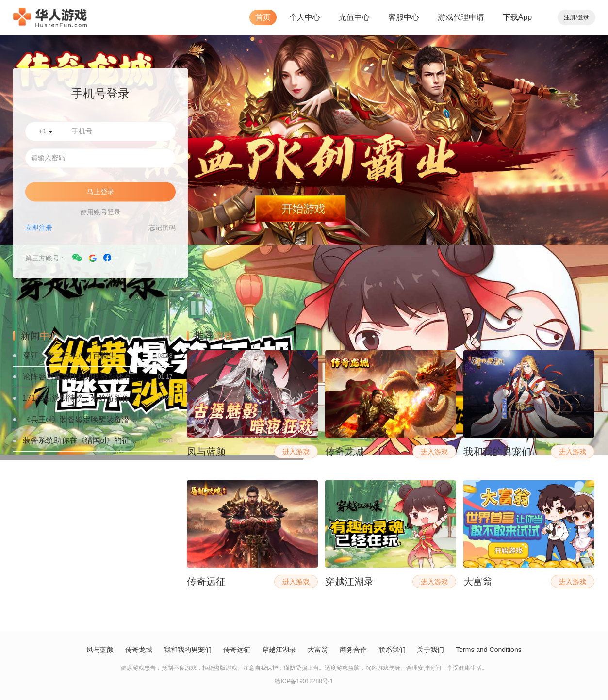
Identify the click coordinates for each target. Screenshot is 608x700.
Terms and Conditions (488, 650)
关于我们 (430, 650)
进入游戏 (296, 452)
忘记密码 (162, 228)
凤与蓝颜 (100, 650)
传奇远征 (237, 650)
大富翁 (318, 650)
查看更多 (161, 336)
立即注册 (39, 228)
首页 (263, 17)
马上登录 (100, 192)
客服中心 (404, 17)
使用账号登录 (100, 212)
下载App (517, 17)
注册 (570, 17)
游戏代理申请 (461, 17)
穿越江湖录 (279, 650)
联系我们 (392, 650)
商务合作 (353, 650)
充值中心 (354, 17)
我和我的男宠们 (188, 650)
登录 (583, 17)
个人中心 (305, 17)
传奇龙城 (139, 650)
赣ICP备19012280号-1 (304, 681)
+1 (46, 131)
